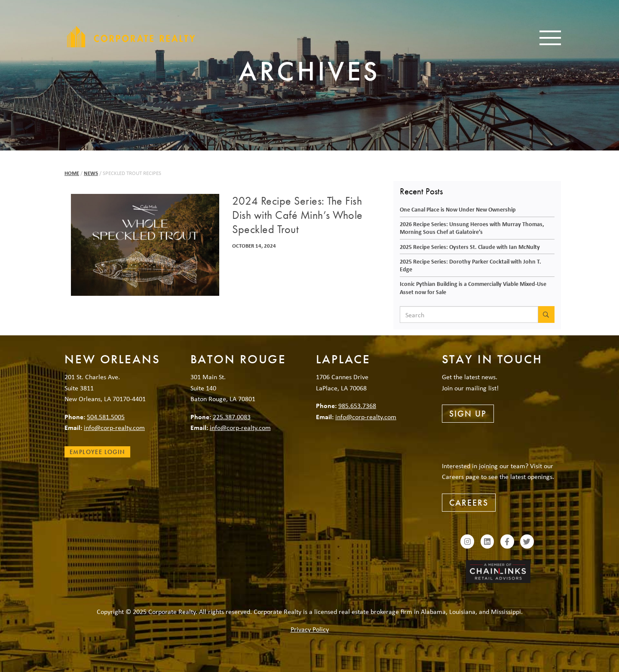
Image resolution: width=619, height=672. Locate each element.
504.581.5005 (106, 417)
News (91, 173)
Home (72, 173)
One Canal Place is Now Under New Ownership (458, 209)
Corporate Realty (131, 37)
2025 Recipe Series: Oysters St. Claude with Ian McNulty (470, 247)
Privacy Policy (310, 629)
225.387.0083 (232, 417)
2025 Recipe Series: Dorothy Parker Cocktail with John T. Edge (470, 265)
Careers (469, 503)
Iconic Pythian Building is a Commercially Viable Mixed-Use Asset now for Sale (473, 288)
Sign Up (468, 414)
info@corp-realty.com (114, 427)
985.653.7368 (357, 405)
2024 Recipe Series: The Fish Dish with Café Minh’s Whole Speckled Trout (297, 215)
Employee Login (97, 452)
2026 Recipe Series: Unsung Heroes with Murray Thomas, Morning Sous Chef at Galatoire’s (472, 228)
